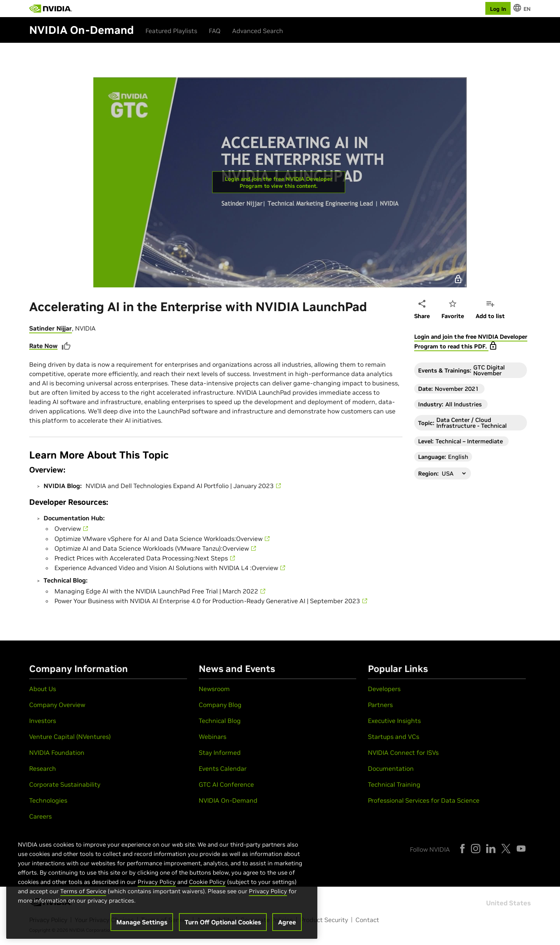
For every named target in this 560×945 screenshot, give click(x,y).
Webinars (213, 737)
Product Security (324, 920)
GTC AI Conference (226, 784)
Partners (380, 705)
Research (43, 768)
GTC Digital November (489, 370)
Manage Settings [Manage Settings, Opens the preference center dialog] (142, 922)
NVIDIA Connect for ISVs (403, 752)
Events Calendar (223, 768)
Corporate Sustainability (65, 784)
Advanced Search (258, 31)
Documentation (391, 768)
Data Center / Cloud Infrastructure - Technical (472, 423)
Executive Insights (394, 721)
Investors (43, 721)
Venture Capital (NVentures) (70, 737)
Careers (40, 816)
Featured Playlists (171, 31)
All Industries (464, 404)
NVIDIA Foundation (57, 752)
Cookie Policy (207, 882)
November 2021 (457, 389)
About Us (43, 689)
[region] (162, 882)
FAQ (215, 31)
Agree (287, 922)
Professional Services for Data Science (424, 800)
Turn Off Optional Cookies (223, 922)
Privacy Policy (157, 882)
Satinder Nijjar (51, 328)
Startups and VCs (394, 737)
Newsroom (214, 689)
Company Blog (220, 705)
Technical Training (394, 784)
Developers (384, 689)
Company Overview (57, 705)
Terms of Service (83, 891)
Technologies (48, 800)
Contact (367, 920)
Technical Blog (220, 721)
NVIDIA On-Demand (228, 800)
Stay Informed (220, 752)
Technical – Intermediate (469, 441)
